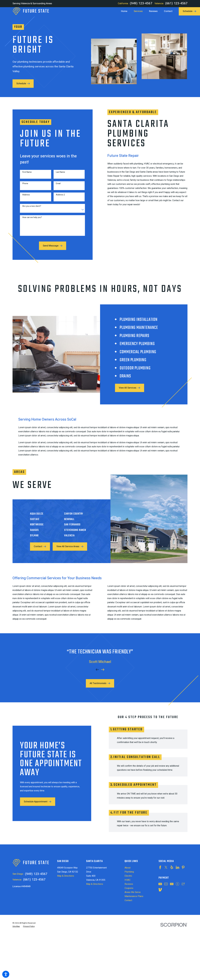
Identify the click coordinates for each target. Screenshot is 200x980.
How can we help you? (30, 220)
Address (24, 197)
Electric (128, 876)
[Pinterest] (183, 867)
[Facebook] (160, 867)
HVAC (128, 880)
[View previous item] (97, 667)
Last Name (58, 175)
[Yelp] (172, 867)
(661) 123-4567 (176, 4)
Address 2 (58, 197)
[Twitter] (166, 867)
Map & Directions (66, 876)
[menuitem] (126, 11)
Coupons (129, 888)
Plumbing (129, 872)
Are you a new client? (29, 209)
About (128, 868)
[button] (6, 974)
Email (56, 186)
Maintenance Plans (134, 896)
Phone (23, 186)
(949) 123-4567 (141, 4)
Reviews (129, 884)
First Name (25, 175)
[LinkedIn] (177, 867)
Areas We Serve (133, 892)
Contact (128, 900)
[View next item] (103, 667)
